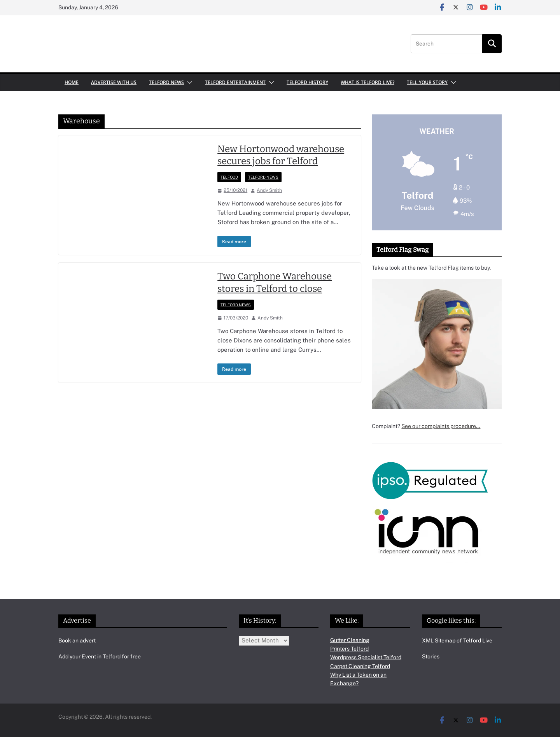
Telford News (166, 82)
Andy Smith (269, 190)
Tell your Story (427, 82)
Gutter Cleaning (350, 640)
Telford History (307, 82)
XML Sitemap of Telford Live (457, 640)
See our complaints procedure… (441, 426)
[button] (188, 82)
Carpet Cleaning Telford (360, 666)
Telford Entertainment (235, 82)
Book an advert (77, 640)
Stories (431, 656)
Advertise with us (114, 82)
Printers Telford (349, 649)
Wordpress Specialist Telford (366, 657)
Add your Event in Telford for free (100, 656)
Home (72, 82)
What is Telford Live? (367, 82)
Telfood (229, 177)
